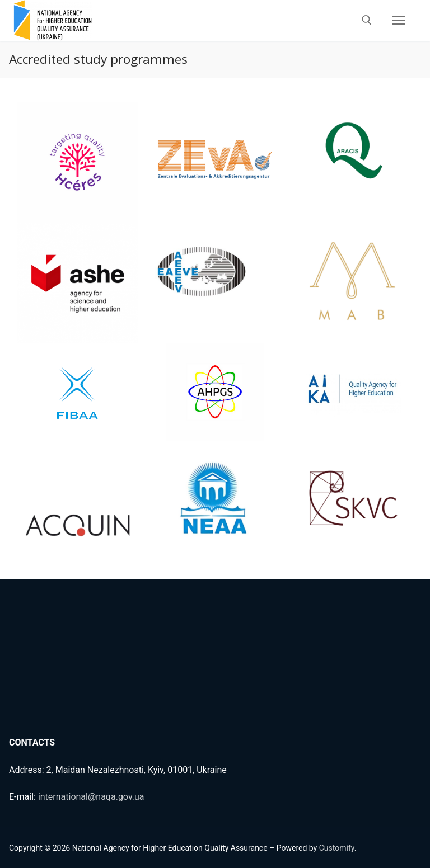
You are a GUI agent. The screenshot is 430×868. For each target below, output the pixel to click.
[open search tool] (367, 20)
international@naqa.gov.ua (91, 797)
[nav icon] (399, 21)
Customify (337, 848)
